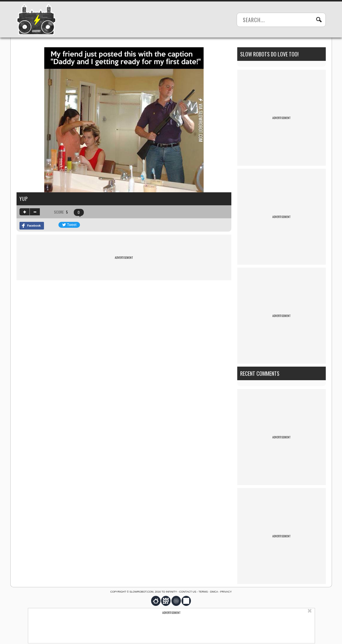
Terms (203, 592)
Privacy (226, 592)
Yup (24, 199)
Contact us (188, 592)
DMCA (214, 592)
